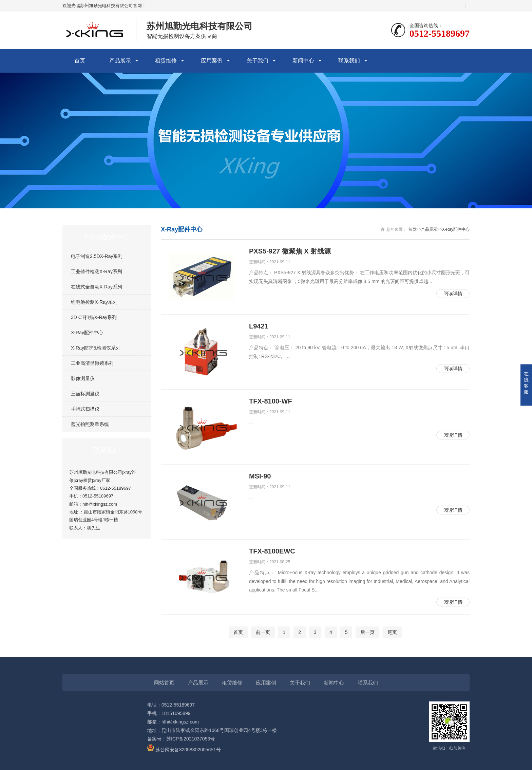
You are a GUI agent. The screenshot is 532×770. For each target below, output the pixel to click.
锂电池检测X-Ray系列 (94, 302)
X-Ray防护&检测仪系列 (96, 348)
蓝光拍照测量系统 (90, 424)
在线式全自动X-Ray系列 (97, 287)
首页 (80, 61)
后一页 (367, 632)
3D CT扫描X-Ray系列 (94, 317)
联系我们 (349, 61)
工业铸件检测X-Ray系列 (97, 271)
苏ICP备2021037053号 (191, 739)
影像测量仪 (83, 378)
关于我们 (258, 61)
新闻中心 (303, 61)
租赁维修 (166, 61)
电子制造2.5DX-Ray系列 (97, 256)
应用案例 (212, 61)
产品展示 (120, 61)
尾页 (392, 632)
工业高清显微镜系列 (92, 363)
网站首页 (164, 683)
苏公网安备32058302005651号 (184, 750)
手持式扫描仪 (85, 409)
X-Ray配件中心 (87, 333)
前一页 (263, 632)
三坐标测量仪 (85, 394)
